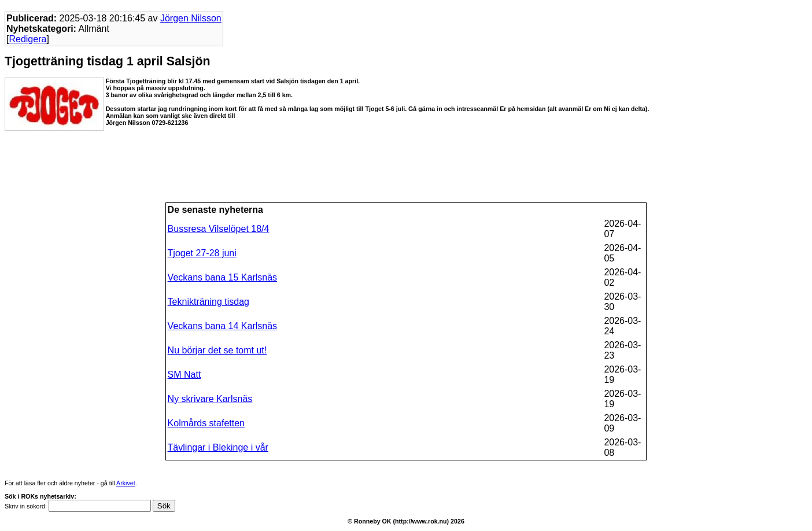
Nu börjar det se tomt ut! (217, 350)
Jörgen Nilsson (191, 18)
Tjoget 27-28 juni (202, 253)
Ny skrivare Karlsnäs (210, 399)
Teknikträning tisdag (208, 302)
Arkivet (126, 483)
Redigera (27, 39)
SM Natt (184, 375)
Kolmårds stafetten (206, 423)
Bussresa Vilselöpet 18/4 (219, 229)
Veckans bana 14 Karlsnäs (222, 326)
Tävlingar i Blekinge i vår (218, 447)
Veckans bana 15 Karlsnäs (222, 277)
